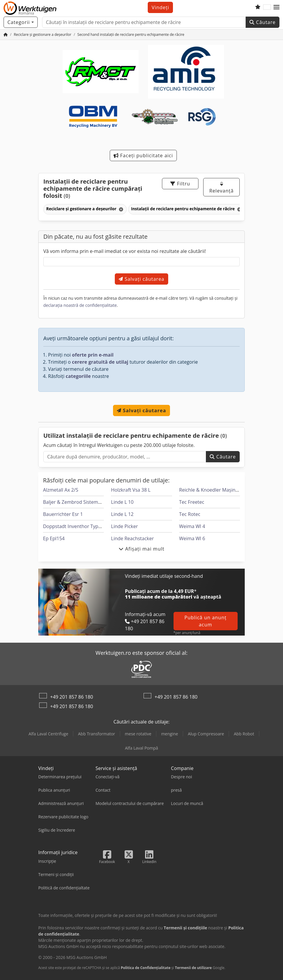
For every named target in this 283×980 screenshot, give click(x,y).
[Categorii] (21, 22)
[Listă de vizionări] (258, 7)
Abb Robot (244, 734)
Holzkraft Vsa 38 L (131, 490)
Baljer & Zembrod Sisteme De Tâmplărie (87, 502)
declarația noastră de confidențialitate (80, 305)
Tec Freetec (192, 502)
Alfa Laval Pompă (141, 748)
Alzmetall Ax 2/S (61, 490)
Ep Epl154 (54, 538)
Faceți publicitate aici (143, 155)
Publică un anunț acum (206, 621)
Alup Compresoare (206, 734)
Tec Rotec (190, 514)
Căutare (263, 22)
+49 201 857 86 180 (72, 697)
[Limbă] (267, 7)
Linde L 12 (122, 514)
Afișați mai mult (141, 549)
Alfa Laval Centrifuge (48, 734)
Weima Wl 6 (192, 538)
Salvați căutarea (141, 279)
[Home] (42, 35)
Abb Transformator (97, 734)
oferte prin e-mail (93, 355)
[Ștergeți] (121, 209)
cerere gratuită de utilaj (100, 362)
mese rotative (138, 734)
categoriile (78, 376)
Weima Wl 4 (192, 526)
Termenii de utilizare (193, 968)
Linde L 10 (122, 502)
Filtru (180, 184)
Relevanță (221, 188)
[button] (276, 7)
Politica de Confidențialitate (146, 968)
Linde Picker (124, 526)
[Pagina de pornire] (6, 35)
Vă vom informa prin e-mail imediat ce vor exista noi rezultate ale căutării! (125, 251)
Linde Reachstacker (132, 538)
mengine (170, 734)
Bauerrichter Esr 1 (63, 514)
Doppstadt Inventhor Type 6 (74, 526)
